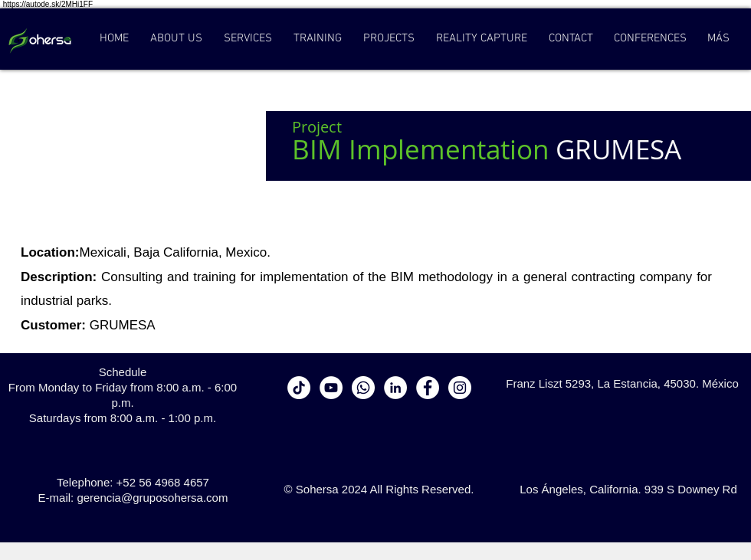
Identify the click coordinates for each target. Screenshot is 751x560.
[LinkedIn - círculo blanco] (395, 388)
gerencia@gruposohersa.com (152, 498)
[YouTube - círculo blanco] (331, 388)
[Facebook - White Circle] (428, 388)
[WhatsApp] (363, 388)
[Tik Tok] (299, 388)
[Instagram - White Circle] (460, 388)
